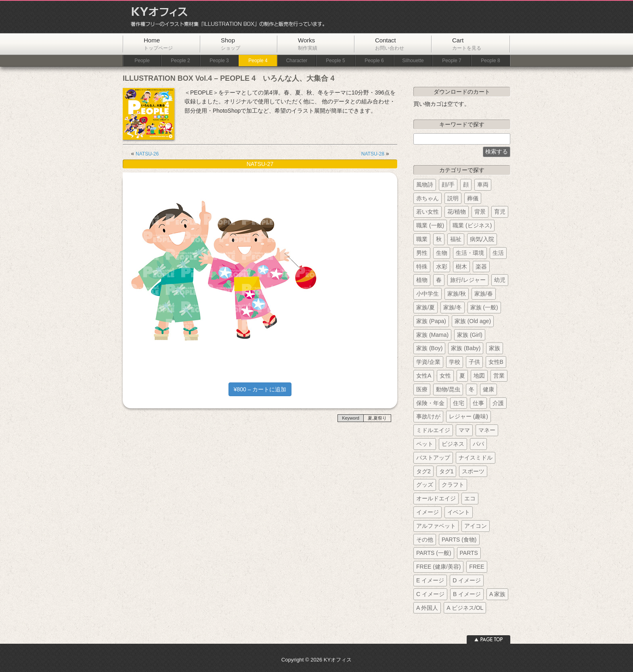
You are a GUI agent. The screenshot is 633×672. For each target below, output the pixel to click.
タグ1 (446, 471)
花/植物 (457, 212)
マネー (487, 430)
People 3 (219, 61)
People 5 (335, 61)
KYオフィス (225, 17)
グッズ (425, 485)
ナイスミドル (476, 458)
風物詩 (425, 185)
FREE (477, 567)
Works (308, 44)
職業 (422, 239)
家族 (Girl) (470, 335)
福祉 (456, 239)
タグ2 (423, 471)
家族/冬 (453, 307)
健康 (488, 389)
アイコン (476, 526)
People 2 (180, 61)
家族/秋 (457, 294)
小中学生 (428, 294)
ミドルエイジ (433, 430)
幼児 (500, 280)
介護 (498, 403)
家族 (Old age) (473, 321)
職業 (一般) (430, 225)
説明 (453, 198)
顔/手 (448, 185)
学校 (455, 362)
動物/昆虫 (448, 389)
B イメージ (467, 594)
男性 (422, 253)
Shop (231, 44)
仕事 (478, 403)
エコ (470, 498)
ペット (425, 444)
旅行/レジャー (468, 280)
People (142, 61)
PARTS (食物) (459, 540)
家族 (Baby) (466, 348)
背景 (480, 212)
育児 (500, 212)
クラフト (453, 485)
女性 (445, 376)
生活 (498, 253)
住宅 (459, 403)
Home (158, 44)
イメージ (428, 512)
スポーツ (473, 471)
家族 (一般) (484, 307)
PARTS (469, 553)
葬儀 (473, 198)
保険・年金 (430, 403)
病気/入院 (482, 239)
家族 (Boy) (429, 348)
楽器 (481, 267)
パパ (478, 444)
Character (297, 61)
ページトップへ (488, 639)
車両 (483, 185)
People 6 (374, 61)
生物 (442, 253)
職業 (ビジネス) (472, 225)
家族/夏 (425, 307)
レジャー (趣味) (468, 416)
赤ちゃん (428, 198)
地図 (479, 376)
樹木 (461, 267)
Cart (467, 44)
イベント (459, 512)
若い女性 (428, 212)
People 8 (490, 61)
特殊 (422, 267)
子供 (474, 362)
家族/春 (484, 294)
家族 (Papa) (431, 321)
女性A (424, 376)
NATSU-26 (147, 154)
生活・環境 (470, 253)
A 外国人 (427, 608)
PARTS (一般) (434, 553)
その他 (425, 540)
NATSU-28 (373, 154)
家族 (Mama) (432, 335)
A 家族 (497, 594)
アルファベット (436, 526)
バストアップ (433, 458)
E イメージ (430, 580)
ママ (464, 430)
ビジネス (453, 444)
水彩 (442, 267)
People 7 (452, 61)
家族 (495, 348)
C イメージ (430, 594)
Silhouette (413, 61)
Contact (390, 44)
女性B (496, 362)
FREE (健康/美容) (438, 567)
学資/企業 (428, 362)
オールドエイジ (436, 498)
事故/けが (428, 416)
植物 (422, 280)
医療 (422, 389)
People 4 (258, 61)
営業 (499, 376)
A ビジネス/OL (465, 608)
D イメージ (467, 580)
